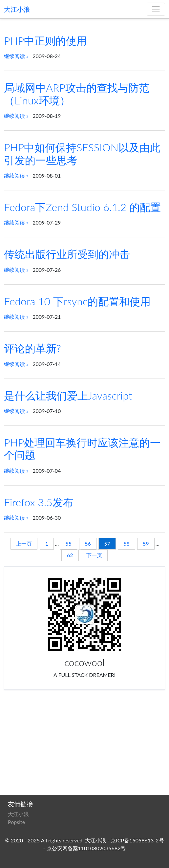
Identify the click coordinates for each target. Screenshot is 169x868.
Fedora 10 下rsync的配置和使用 (77, 301)
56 (88, 543)
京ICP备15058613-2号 (137, 840)
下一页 (94, 555)
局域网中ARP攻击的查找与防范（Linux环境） (77, 94)
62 (70, 555)
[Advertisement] (84, 744)
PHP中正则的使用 (45, 41)
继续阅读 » (16, 56)
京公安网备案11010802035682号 (86, 848)
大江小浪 (17, 9)
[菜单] (156, 9)
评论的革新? (32, 348)
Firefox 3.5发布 (39, 502)
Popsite (16, 822)
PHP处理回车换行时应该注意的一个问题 (82, 449)
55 (68, 543)
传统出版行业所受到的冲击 (67, 254)
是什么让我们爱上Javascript (68, 395)
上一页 (24, 543)
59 (146, 543)
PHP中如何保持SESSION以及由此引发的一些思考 (82, 153)
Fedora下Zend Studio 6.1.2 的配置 (82, 207)
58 (127, 543)
